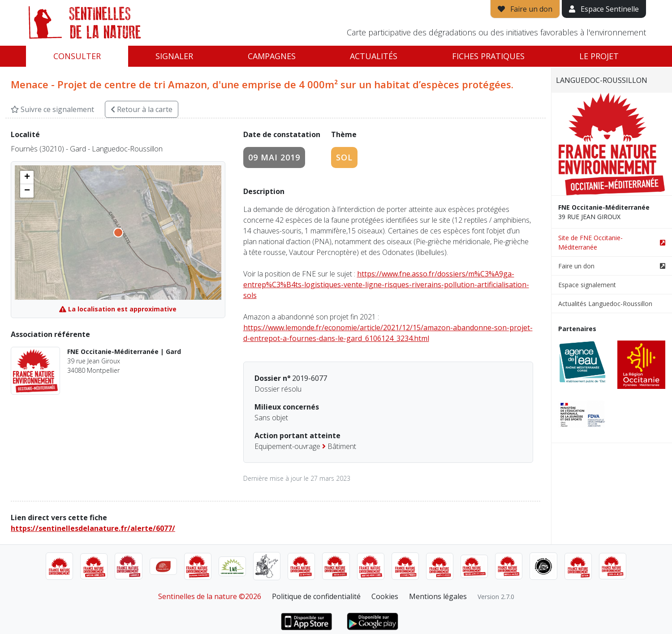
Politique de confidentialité (316, 596)
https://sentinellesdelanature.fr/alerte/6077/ (93, 528)
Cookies (385, 596)
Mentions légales (438, 596)
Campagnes (272, 56)
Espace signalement (587, 285)
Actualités (374, 56)
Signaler (174, 56)
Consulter (77, 56)
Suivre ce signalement (52, 109)
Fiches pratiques (488, 56)
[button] (27, 177)
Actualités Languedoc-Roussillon (605, 304)
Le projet (599, 56)
